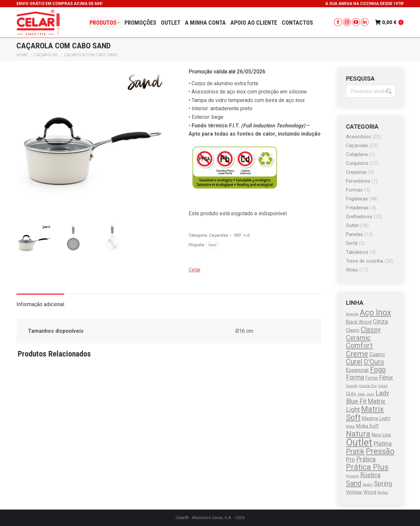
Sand (212, 245)
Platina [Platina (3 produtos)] (383, 444)
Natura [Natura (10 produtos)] (358, 434)
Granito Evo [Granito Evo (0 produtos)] (368, 386)
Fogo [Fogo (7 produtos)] (378, 369)
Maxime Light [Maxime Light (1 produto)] (376, 419)
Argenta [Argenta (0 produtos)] (352, 314)
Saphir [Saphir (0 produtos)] (368, 485)
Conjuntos (357, 163)
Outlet (352, 225)
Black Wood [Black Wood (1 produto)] (359, 322)
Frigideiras (357, 199)
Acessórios (358, 137)
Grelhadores (359, 217)
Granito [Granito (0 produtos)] (352, 386)
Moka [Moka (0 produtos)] (350, 426)
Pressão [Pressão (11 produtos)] (380, 451)
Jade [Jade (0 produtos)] (361, 394)
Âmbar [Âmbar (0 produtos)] (383, 493)
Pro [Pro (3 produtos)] (350, 459)
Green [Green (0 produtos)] (383, 386)
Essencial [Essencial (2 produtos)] (357, 370)
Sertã (352, 243)
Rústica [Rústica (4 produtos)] (370, 475)
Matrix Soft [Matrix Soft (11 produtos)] (365, 413)
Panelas (354, 234)
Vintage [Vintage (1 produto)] (354, 492)
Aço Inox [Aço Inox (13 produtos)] (375, 313)
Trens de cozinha (365, 261)
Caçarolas (219, 235)
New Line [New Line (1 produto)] (381, 435)
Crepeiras (356, 172)
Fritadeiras (357, 208)
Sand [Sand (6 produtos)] (354, 483)
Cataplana (357, 154)
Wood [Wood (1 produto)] (370, 492)
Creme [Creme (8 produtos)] (357, 354)
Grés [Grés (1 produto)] (351, 394)
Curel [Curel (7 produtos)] (354, 362)
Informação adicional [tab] (40, 304)
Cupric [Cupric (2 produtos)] (377, 354)
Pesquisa (388, 91)
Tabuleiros (357, 252)
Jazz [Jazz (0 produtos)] (370, 394)
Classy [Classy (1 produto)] (353, 330)
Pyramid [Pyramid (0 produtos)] (352, 476)
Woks (352, 270)
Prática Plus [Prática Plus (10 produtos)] (367, 467)
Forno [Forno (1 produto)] (372, 378)
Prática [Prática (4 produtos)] (366, 459)
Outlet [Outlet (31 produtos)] (359, 442)
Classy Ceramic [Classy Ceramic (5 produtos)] (363, 334)
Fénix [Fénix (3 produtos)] (386, 377)
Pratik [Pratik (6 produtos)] (355, 451)
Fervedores (358, 181)
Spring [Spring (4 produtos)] (383, 484)
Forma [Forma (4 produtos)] (355, 377)
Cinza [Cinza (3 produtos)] (381, 321)
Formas (354, 190)
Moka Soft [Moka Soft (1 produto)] (367, 426)
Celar (195, 270)
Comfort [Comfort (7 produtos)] (359, 345)
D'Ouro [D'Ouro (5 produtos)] (374, 362)
